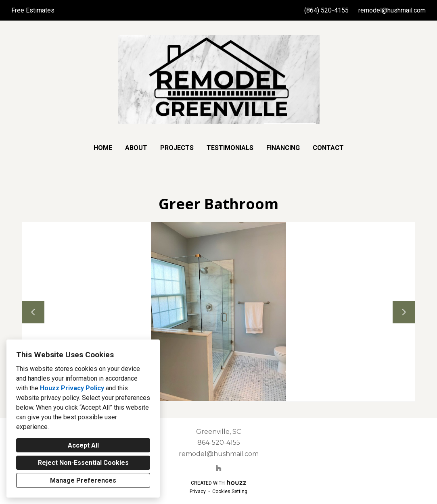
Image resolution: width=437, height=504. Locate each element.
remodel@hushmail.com (392, 10)
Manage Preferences (83, 480)
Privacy (198, 492)
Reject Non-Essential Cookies (83, 463)
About (136, 148)
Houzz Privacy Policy (72, 388)
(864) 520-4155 (326, 10)
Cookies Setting (230, 492)
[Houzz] (219, 468)
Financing (283, 148)
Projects (177, 148)
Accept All (83, 445)
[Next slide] (404, 312)
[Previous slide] (33, 312)
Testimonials (230, 148)
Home (103, 148)
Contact (328, 148)
